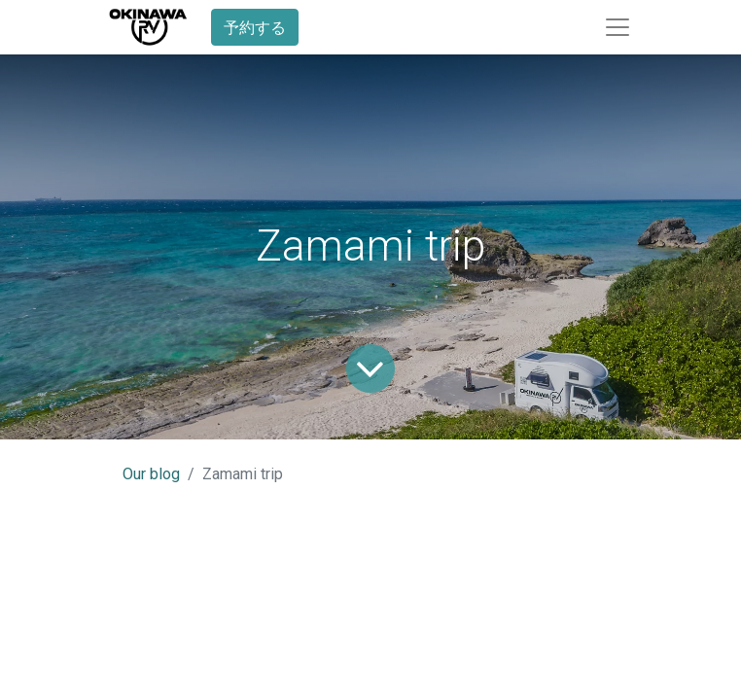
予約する (255, 27)
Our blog (151, 474)
